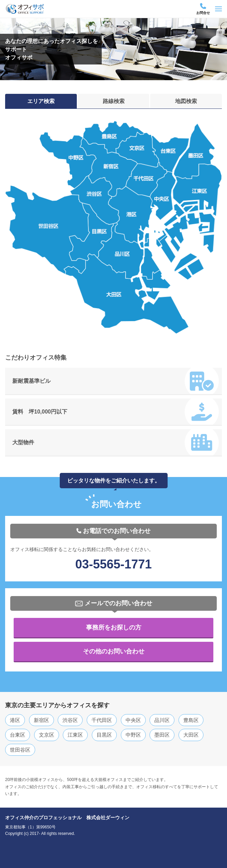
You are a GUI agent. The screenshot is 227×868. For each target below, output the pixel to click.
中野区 (133, 735)
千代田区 (102, 720)
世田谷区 (20, 750)
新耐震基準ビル (116, 381)
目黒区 (104, 735)
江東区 (75, 735)
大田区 (191, 735)
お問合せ (203, 9)
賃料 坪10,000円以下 (116, 412)
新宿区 (41, 720)
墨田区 (162, 735)
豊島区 (191, 720)
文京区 (47, 735)
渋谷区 (70, 720)
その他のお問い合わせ (114, 651)
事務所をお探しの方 (114, 627)
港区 (15, 720)
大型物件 (116, 443)
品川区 (162, 720)
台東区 (18, 735)
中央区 (133, 720)
